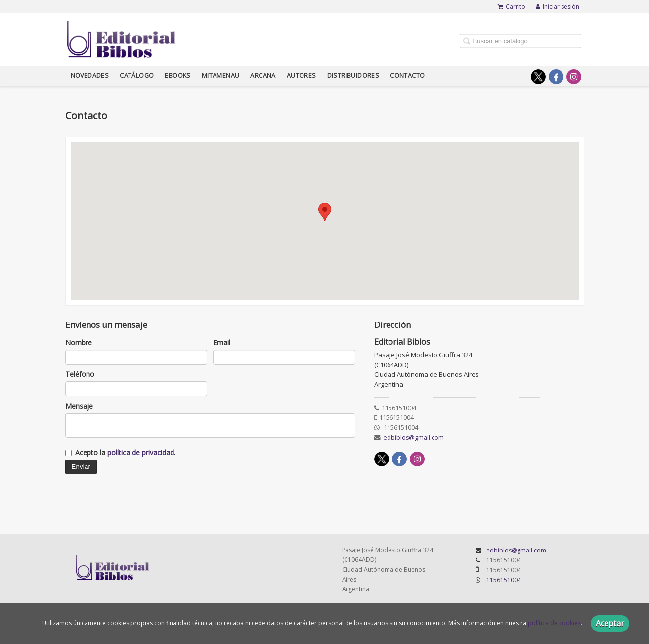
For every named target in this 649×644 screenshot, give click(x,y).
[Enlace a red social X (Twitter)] (538, 77)
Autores (302, 75)
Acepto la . (125, 452)
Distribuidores (353, 75)
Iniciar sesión (558, 7)
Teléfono (80, 374)
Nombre (79, 343)
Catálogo (137, 75)
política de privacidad (141, 452)
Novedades (90, 75)
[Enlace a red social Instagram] (574, 77)
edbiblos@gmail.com (413, 437)
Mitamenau (221, 75)
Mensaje (79, 406)
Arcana (263, 75)
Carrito (512, 7)
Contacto (407, 75)
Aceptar (610, 623)
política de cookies (554, 623)
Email (222, 343)
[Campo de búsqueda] (520, 41)
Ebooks (177, 75)
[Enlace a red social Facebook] (556, 77)
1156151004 (504, 580)
